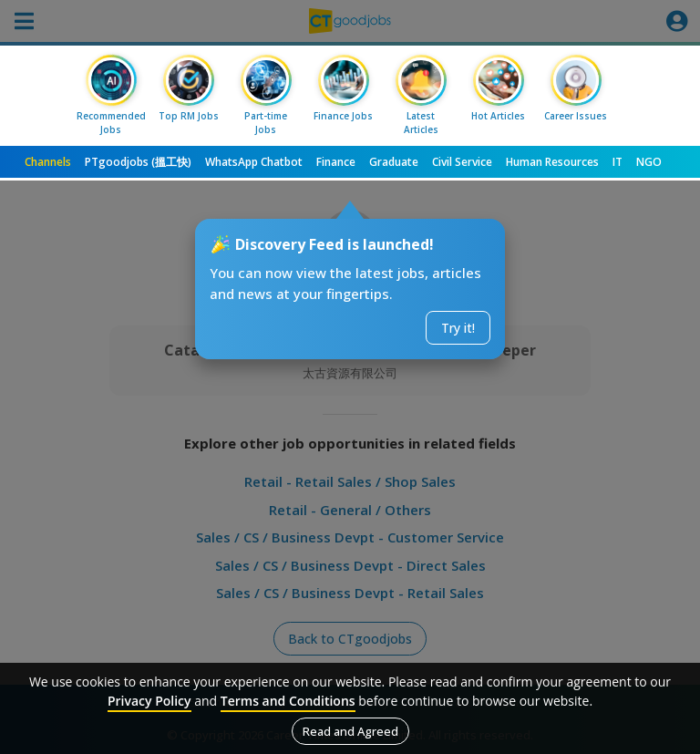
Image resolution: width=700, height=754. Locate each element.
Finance (336, 162)
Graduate (394, 162)
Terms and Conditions (288, 701)
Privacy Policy (149, 701)
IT (618, 162)
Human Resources (552, 162)
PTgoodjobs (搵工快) (138, 162)
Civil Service (462, 162)
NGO (649, 162)
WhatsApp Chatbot (254, 162)
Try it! (458, 328)
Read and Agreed (350, 731)
